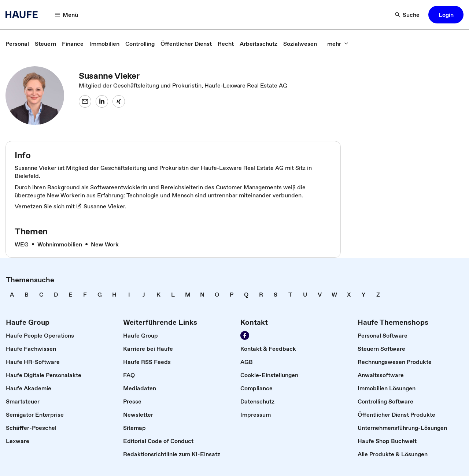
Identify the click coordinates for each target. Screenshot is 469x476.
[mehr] (338, 44)
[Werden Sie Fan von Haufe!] (245, 335)
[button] (446, 15)
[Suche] (407, 15)
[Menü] (67, 15)
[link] (17, 44)
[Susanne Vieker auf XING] (119, 101)
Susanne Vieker (101, 206)
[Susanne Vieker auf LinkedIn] (102, 101)
